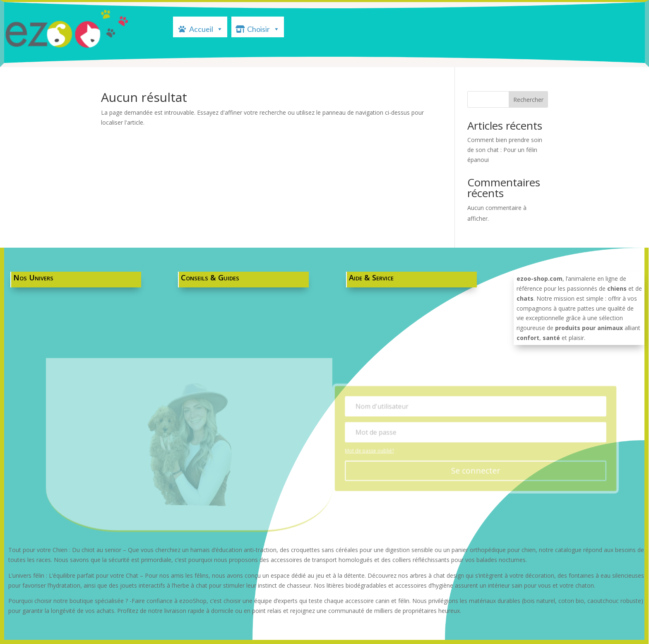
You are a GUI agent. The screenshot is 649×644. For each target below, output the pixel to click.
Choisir (263, 28)
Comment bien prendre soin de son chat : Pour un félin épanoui (505, 150)
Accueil (206, 28)
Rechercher (528, 100)
